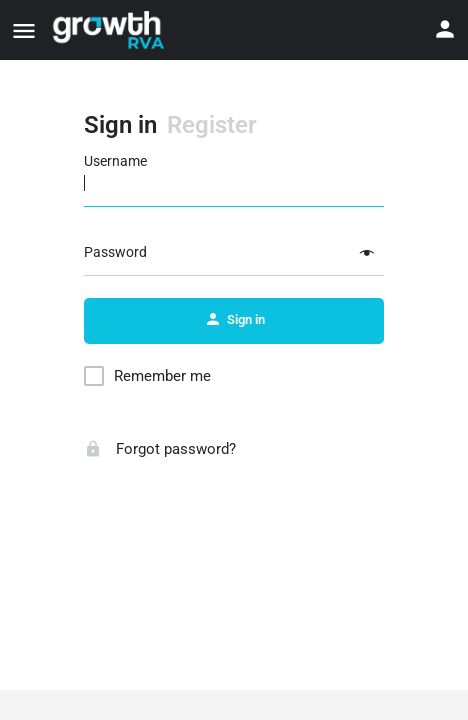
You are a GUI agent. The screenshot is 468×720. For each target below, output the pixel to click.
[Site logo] (109, 30)
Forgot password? (160, 449)
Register (212, 125)
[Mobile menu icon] (24, 30)
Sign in (120, 125)
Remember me (162, 376)
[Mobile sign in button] (445, 29)
